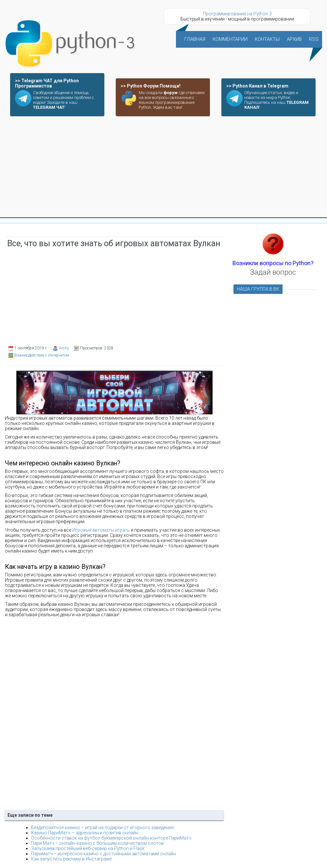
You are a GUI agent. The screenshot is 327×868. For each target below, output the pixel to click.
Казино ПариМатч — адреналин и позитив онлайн (85, 833)
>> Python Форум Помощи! (151, 86)
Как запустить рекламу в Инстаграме (71, 859)
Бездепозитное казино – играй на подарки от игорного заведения (102, 828)
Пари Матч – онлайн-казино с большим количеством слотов (97, 843)
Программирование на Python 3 (237, 14)
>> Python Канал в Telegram (257, 86)
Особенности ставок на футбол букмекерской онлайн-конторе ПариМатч (111, 838)
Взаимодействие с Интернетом (42, 355)
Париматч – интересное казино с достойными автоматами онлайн (103, 854)
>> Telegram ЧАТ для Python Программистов (47, 83)
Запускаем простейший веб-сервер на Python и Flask (88, 848)
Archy (64, 348)
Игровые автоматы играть (101, 530)
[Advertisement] (163, 167)
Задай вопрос (273, 272)
